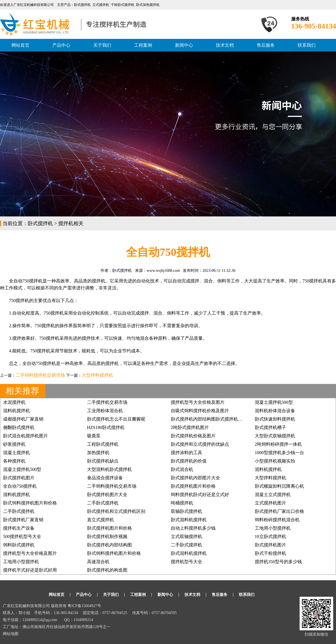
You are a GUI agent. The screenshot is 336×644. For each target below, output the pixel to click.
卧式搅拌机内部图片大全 (195, 478)
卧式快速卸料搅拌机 (275, 419)
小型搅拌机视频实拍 (275, 461)
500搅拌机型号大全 (22, 536)
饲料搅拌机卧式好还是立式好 (200, 495)
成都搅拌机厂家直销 (23, 419)
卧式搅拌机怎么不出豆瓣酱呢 (116, 419)
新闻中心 (184, 45)
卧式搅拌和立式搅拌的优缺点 (200, 444)
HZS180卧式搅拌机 (106, 427)
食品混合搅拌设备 (105, 478)
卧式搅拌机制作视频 (107, 536)
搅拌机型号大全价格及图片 (198, 402)
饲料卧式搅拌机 (19, 545)
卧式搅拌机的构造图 (107, 570)
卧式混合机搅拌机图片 (25, 436)
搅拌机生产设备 (19, 528)
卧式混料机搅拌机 (189, 520)
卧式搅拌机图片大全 (107, 495)
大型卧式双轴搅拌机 (275, 436)
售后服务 (266, 45)
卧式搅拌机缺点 (103, 461)
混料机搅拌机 (17, 411)
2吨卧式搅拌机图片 (190, 427)
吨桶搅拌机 (182, 503)
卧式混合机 (182, 469)
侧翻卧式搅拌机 (19, 427)
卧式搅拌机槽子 (270, 427)
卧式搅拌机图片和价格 (193, 486)
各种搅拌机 (14, 461)
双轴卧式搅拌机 (186, 511)
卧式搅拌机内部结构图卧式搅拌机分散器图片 (216, 419)
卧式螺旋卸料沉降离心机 (279, 486)
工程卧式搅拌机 (103, 444)
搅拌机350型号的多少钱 (278, 562)
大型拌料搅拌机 (97, 375)
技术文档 (225, 45)
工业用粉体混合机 (105, 411)
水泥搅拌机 (14, 402)
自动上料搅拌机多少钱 (193, 528)
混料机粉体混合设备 (275, 411)
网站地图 (11, 634)
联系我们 (307, 45)
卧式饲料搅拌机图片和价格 (30, 503)
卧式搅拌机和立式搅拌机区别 (116, 511)
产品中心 (61, 45)
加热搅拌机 (98, 453)
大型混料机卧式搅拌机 (109, 469)
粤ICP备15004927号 (84, 606)
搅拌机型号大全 (186, 562)
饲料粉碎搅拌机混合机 (277, 520)
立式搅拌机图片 (270, 503)
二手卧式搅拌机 (103, 503)
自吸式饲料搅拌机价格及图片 (200, 411)
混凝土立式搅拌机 (273, 495)
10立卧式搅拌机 (270, 536)
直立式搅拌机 (101, 520)
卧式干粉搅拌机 (270, 553)
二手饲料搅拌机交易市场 (40, 375)
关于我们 (102, 45)
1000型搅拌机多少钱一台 (279, 453)
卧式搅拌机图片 (19, 478)
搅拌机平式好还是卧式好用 (30, 570)
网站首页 (20, 45)
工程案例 (143, 45)
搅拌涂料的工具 (186, 453)
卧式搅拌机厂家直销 (23, 520)
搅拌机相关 (71, 223)
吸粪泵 (94, 436)
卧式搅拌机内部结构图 (109, 545)
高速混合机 (98, 562)
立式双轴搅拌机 (186, 536)
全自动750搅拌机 (20, 486)
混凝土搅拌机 (17, 453)
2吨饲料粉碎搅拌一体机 (278, 444)
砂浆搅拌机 (14, 444)
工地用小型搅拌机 (273, 528)
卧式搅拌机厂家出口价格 (279, 511)
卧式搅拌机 (40, 223)
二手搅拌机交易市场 (107, 402)
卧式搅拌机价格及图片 (193, 436)
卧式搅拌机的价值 (189, 461)
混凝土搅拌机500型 (274, 402)
